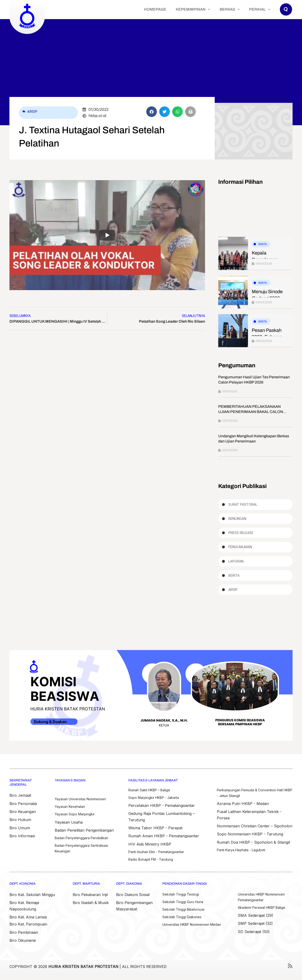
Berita (263, 244)
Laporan (236, 564)
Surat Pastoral (243, 505)
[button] (220, 9)
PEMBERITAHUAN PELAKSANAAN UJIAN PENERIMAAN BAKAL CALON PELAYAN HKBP (251, 413)
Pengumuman (240, 550)
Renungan (237, 520)
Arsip (33, 111)
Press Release (241, 535)
